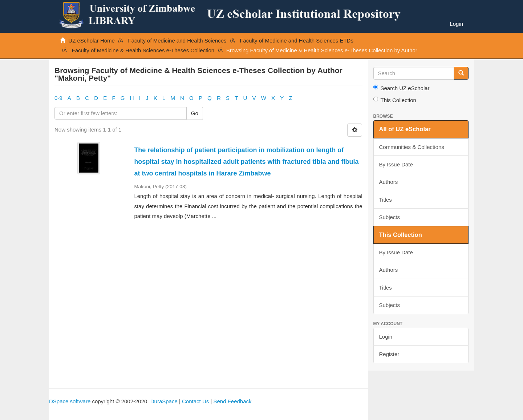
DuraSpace (164, 401)
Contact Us (195, 401)
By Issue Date (396, 164)
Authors (389, 182)
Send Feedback (232, 401)
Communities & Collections (412, 147)
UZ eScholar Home (92, 41)
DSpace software (70, 401)
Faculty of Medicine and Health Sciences (177, 41)
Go (195, 113)
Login (386, 337)
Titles (386, 200)
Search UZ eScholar (402, 88)
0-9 (58, 98)
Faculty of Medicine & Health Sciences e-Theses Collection (143, 50)
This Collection (395, 100)
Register (389, 354)
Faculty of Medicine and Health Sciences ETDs (297, 41)
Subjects (390, 217)
